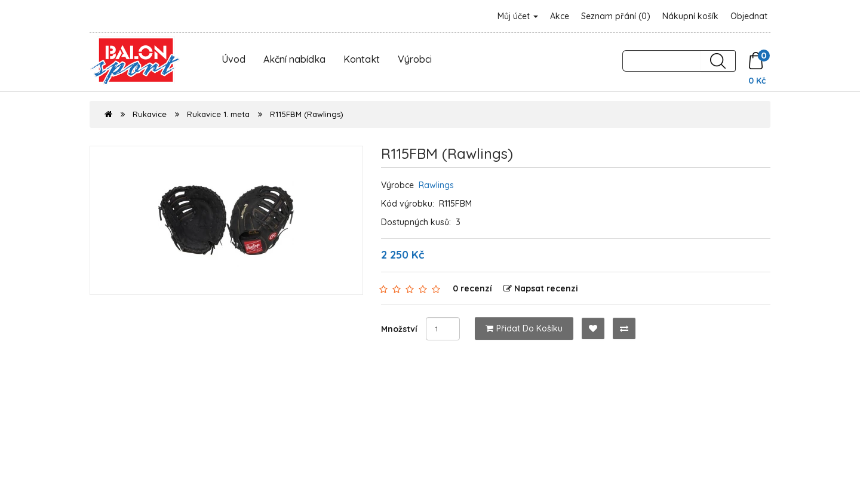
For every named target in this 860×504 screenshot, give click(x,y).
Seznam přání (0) (616, 16)
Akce (560, 16)
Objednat (749, 16)
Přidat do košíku (524, 328)
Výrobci (415, 59)
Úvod (234, 59)
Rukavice (150, 114)
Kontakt (362, 59)
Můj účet (518, 16)
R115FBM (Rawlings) (307, 114)
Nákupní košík (690, 16)
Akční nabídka (294, 59)
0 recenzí (472, 288)
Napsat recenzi (541, 288)
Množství (399, 329)
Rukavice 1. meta (218, 114)
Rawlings (436, 185)
